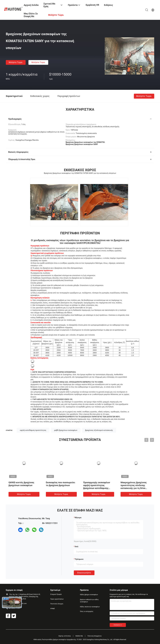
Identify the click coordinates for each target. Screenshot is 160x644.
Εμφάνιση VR (92, 5)
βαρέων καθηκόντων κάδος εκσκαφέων (89, 601)
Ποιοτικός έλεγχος (57, 604)
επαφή (53, 608)
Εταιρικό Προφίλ (56, 594)
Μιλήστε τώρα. (16, 62)
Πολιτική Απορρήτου (94, 636)
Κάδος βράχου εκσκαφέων (89, 595)
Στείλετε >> (118, 625)
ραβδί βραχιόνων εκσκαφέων (66, 430)
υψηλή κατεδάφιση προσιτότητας (33, 430)
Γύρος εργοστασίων (57, 599)
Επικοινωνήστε (84, 573)
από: (77, 547)
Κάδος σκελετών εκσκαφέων (90, 607)
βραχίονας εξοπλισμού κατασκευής (99, 430)
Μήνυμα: (78, 518)
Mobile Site (79, 636)
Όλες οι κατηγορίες (87, 611)
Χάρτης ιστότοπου (65, 636)
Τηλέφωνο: (79, 559)
